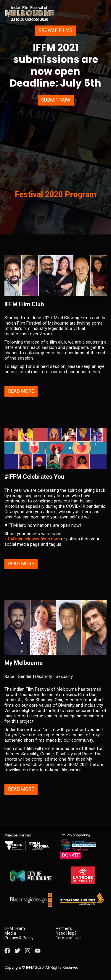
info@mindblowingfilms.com (32, 539)
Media (10, 933)
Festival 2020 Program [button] (55, 194)
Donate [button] (71, 855)
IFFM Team (15, 928)
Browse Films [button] (55, 30)
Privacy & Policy (19, 938)
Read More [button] (21, 391)
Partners (64, 928)
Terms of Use (68, 938)
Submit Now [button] (56, 100)
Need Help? (66, 933)
